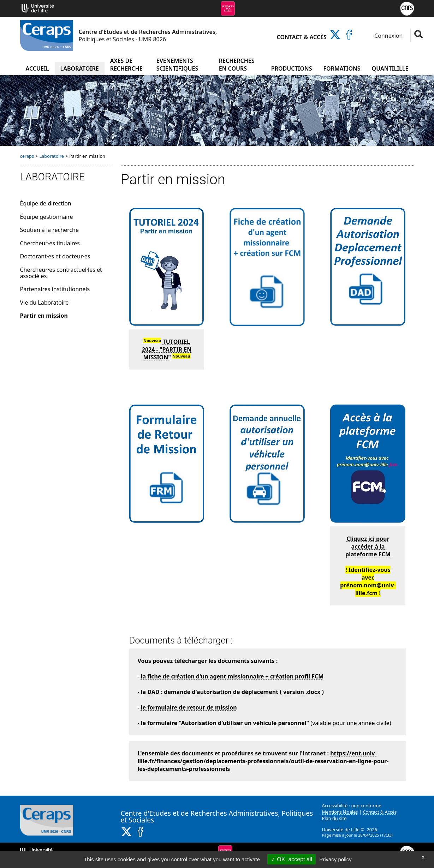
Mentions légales (340, 812)
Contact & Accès (302, 37)
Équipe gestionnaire (47, 217)
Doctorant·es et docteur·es (55, 256)
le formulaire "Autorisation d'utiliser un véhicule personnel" (225, 723)
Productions (292, 68)
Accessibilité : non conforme (352, 806)
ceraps (27, 156)
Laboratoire (80, 68)
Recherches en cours (237, 65)
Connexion (388, 36)
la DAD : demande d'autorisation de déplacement (210, 692)
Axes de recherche (126, 65)
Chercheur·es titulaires (50, 243)
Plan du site (334, 818)
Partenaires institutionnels (55, 289)
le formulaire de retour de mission (189, 707)
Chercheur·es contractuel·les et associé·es (61, 273)
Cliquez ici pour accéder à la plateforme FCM (368, 546)
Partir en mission (44, 316)
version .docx (302, 692)
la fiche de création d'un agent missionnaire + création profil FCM (232, 676)
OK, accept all (292, 859)
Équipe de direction (46, 203)
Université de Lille (341, 830)
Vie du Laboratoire (44, 303)
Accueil (37, 68)
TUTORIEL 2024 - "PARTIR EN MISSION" (167, 349)
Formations (342, 68)
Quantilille (390, 68)
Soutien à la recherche (50, 230)
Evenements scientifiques (177, 65)
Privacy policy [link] (335, 859)
